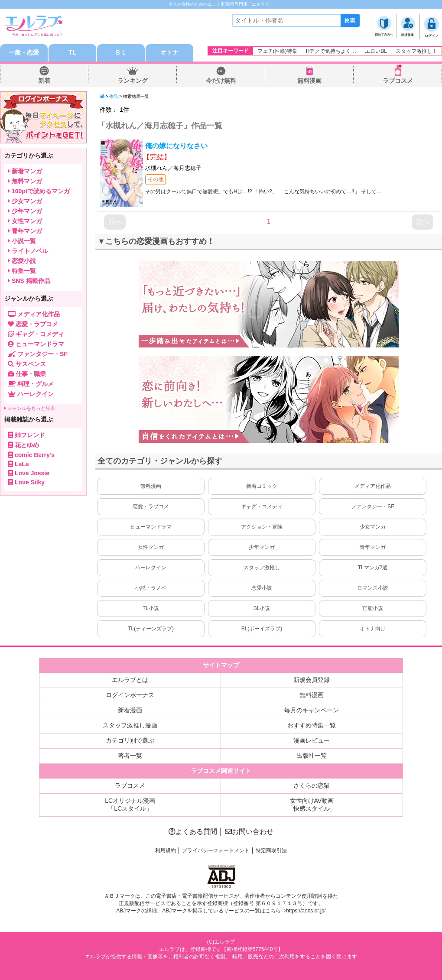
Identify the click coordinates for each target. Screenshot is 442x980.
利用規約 (166, 850)
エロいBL (376, 51)
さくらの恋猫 (312, 785)
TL (72, 53)
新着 (44, 81)
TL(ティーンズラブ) (151, 629)
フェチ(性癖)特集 (277, 51)
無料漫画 (309, 81)
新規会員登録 (312, 680)
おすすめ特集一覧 (312, 725)
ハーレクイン (151, 568)
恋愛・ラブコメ (151, 506)
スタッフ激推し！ (416, 51)
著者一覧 (130, 756)
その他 (156, 179)
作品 (114, 96)
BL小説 (262, 608)
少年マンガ (262, 547)
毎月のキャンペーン (312, 710)
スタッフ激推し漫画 (130, 725)
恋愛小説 (262, 588)
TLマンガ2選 (373, 568)
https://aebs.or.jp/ (306, 911)
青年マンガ (373, 547)
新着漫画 (130, 710)
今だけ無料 (221, 81)
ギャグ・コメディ (262, 506)
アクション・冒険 (262, 527)
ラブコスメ (398, 81)
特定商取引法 (271, 850)
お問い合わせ (249, 832)
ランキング (133, 81)
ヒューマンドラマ (151, 527)
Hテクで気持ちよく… (331, 51)
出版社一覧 (312, 756)
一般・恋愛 (24, 53)
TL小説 (151, 608)
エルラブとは (130, 680)
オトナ (169, 53)
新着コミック (262, 486)
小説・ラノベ (151, 588)
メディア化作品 (373, 486)
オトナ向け (373, 629)
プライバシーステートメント (216, 850)
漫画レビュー (312, 740)
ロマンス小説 (373, 588)
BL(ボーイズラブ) (262, 629)
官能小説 (373, 608)
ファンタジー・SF (372, 506)
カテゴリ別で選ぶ (130, 740)
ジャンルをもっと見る (30, 408)
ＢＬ (121, 53)
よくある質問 (193, 832)
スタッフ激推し (262, 568)
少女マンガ (373, 527)
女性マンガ (151, 547)
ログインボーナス (130, 695)
